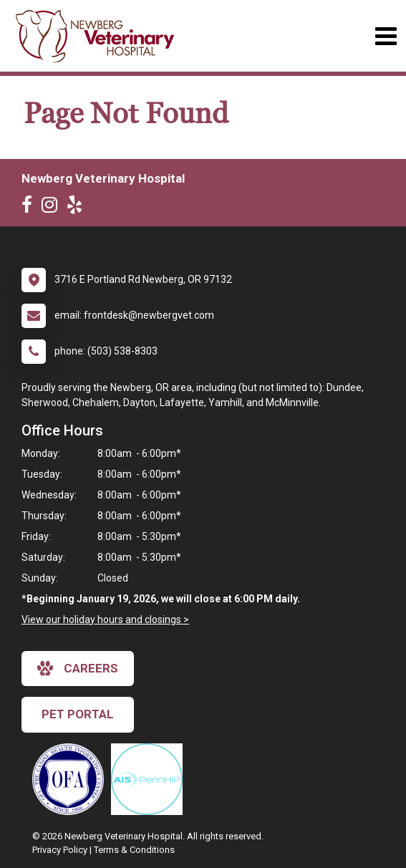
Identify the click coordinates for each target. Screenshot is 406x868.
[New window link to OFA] (72, 779)
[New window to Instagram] (53, 208)
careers (78, 668)
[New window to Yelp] (78, 208)
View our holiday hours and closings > (105, 619)
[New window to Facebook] (30, 208)
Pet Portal (78, 714)
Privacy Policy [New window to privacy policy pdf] (60, 850)
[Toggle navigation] (386, 36)
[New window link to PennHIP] (150, 779)
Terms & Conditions (134, 850)
